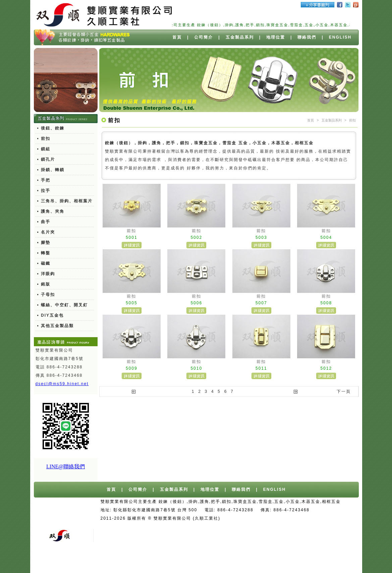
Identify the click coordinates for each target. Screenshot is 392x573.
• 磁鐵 (44, 263)
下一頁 (344, 392)
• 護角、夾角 (51, 211)
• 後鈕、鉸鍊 (51, 128)
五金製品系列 (240, 37)
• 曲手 (44, 222)
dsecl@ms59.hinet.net (62, 384)
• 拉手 (44, 191)
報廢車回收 (218, 527)
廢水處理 (271, 560)
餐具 (310, 560)
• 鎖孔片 (46, 159)
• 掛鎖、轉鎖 (51, 170)
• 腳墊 (44, 243)
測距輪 (293, 560)
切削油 (249, 560)
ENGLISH (340, 37)
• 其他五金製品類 (56, 326)
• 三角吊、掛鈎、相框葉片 (65, 201)
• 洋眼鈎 (46, 274)
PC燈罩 (205, 560)
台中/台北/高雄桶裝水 (295, 518)
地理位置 (276, 37)
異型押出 (228, 560)
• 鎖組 (44, 149)
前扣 (352, 120)
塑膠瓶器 (330, 560)
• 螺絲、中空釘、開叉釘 (63, 305)
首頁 (177, 37)
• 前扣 (44, 139)
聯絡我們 (307, 37)
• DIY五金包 (51, 315)
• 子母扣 (46, 295)
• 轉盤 (44, 253)
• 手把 (44, 180)
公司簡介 (204, 37)
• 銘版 (44, 284)
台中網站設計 (252, 518)
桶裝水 (330, 518)
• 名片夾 (46, 232)
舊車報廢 (244, 527)
